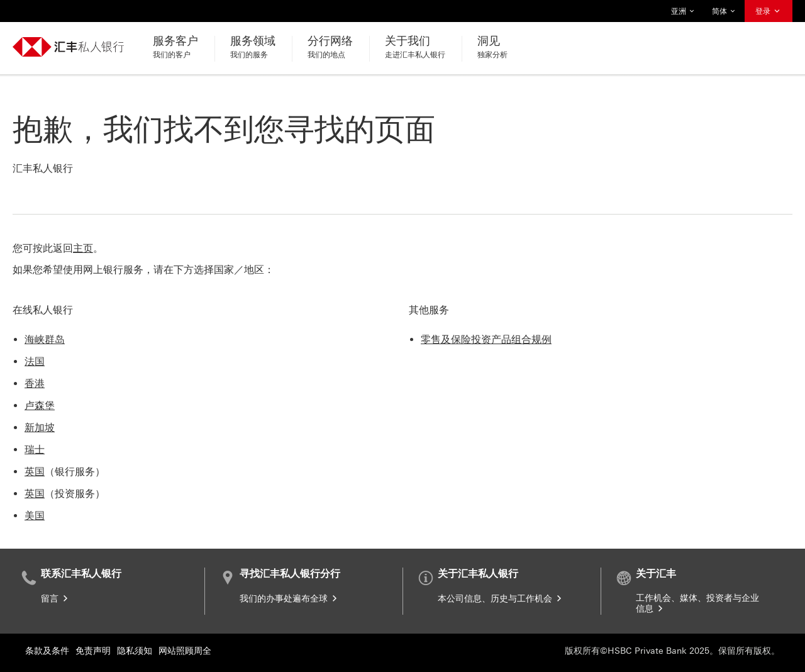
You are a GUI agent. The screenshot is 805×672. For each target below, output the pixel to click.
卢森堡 (40, 406)
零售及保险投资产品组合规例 (486, 339)
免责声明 (93, 651)
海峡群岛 (45, 339)
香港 (35, 384)
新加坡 (40, 428)
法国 (35, 361)
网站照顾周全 (185, 651)
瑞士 (35, 450)
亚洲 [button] (683, 11)
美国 (35, 516)
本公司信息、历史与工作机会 (501, 599)
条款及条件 (47, 651)
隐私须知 (135, 651)
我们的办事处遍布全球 (289, 599)
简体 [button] (724, 11)
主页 (83, 248)
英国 (35, 472)
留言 (55, 599)
